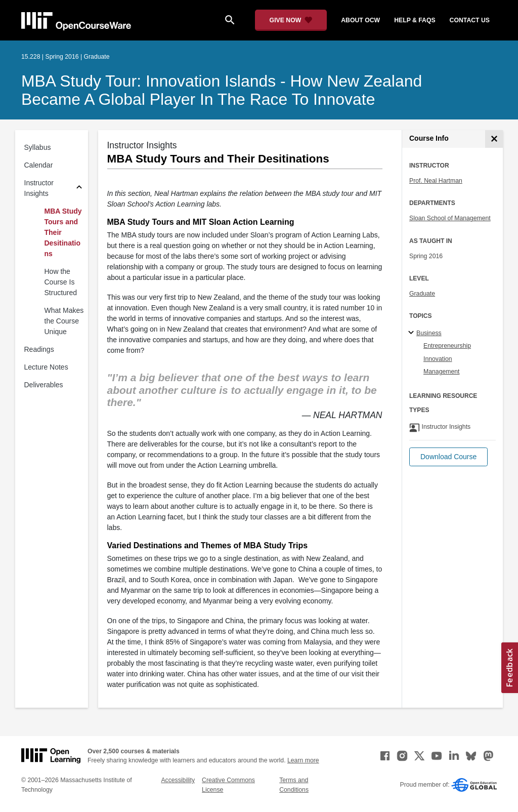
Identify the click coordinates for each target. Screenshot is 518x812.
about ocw (360, 20)
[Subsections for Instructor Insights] (79, 189)
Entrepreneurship (447, 346)
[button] (448, 457)
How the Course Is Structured (61, 282)
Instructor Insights (39, 188)
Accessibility (178, 780)
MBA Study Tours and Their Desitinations (63, 232)
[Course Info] (494, 139)
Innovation (438, 359)
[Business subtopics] (413, 333)
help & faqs (415, 20)
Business (429, 333)
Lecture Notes (46, 367)
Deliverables (44, 385)
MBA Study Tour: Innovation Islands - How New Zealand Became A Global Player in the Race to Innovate (222, 90)
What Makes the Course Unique (64, 321)
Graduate (422, 294)
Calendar (39, 165)
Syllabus (38, 147)
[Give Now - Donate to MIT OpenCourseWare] (291, 20)
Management (442, 372)
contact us (470, 20)
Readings (39, 349)
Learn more (303, 760)
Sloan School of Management (450, 218)
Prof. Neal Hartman (436, 181)
